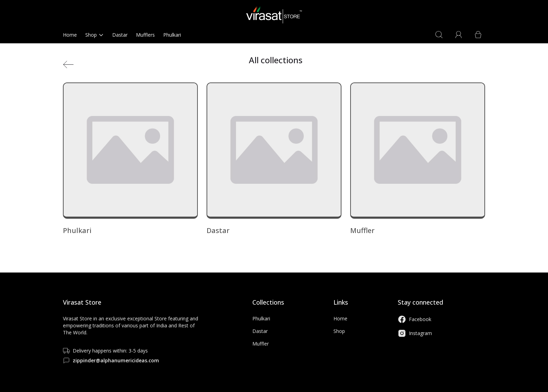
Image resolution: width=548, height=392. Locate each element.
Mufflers (145, 35)
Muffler (261, 344)
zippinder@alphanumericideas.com (116, 360)
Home (70, 35)
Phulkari (172, 35)
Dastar (120, 35)
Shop (95, 35)
